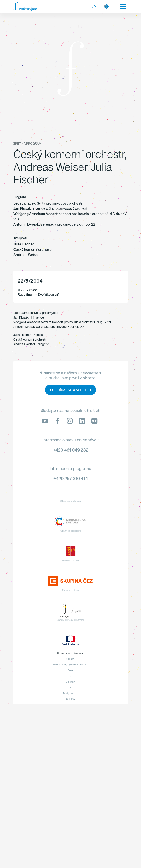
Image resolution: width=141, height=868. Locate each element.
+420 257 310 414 (71, 478)
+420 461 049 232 (71, 450)
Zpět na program (27, 144)
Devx (70, 670)
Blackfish (70, 682)
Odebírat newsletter (70, 390)
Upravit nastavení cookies (70, 653)
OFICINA (70, 699)
